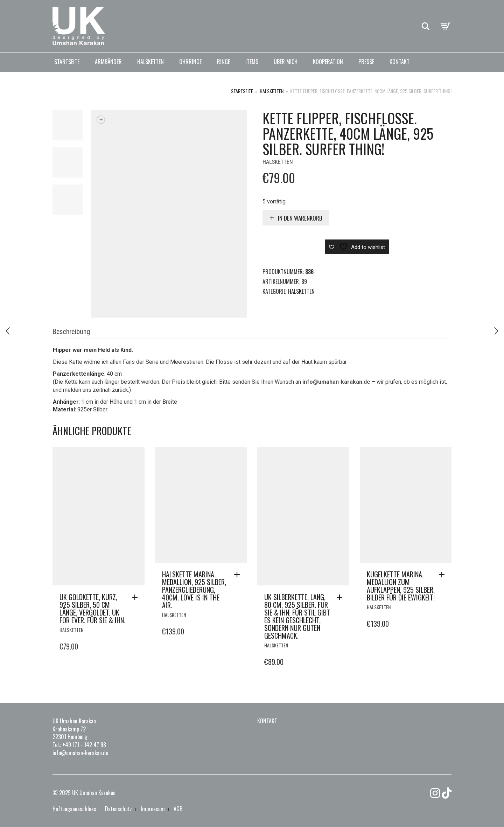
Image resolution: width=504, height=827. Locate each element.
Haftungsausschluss (74, 809)
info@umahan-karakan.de (336, 382)
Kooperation (328, 62)
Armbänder (108, 62)
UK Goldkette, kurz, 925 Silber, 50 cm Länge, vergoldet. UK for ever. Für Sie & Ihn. (92, 609)
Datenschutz (118, 809)
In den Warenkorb (300, 218)
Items (252, 62)
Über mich (286, 62)
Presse (366, 62)
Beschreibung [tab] (71, 332)
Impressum (153, 809)
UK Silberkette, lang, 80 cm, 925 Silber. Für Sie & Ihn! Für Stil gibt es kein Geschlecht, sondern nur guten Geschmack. (297, 616)
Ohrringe (190, 62)
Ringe (223, 62)
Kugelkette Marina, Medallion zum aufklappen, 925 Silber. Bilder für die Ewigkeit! (401, 586)
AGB (178, 809)
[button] (136, 597)
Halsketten (150, 62)
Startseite (67, 62)
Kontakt (400, 62)
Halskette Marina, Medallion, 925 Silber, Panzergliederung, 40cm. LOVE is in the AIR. (194, 590)
